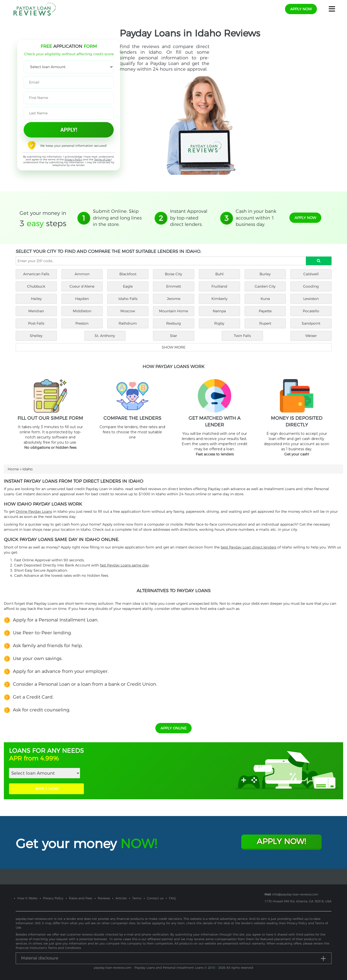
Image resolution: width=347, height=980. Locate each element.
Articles (121, 898)
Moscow (128, 311)
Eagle (128, 286)
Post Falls (36, 323)
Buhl (219, 274)
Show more (174, 347)
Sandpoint (311, 323)
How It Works (27, 898)
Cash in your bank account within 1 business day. (256, 218)
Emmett (173, 286)
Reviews (104, 898)
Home (13, 469)
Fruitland (219, 286)
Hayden (82, 299)
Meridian (36, 311)
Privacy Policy (73, 159)
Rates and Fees (81, 898)
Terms (137, 898)
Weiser (311, 336)
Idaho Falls (128, 299)
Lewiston (311, 299)
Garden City (265, 286)
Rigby (219, 323)
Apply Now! (281, 841)
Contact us (155, 898)
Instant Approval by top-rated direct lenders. (189, 218)
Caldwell (311, 274)
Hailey (36, 299)
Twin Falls (242, 336)
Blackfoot (128, 274)
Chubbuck (36, 286)
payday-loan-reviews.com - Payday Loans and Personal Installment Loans (149, 968)
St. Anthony (105, 336)
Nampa (219, 311)
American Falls (36, 274)
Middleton (82, 311)
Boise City (173, 274)
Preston (82, 323)
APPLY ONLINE (173, 728)
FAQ (172, 898)
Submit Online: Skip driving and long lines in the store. (117, 218)
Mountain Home (173, 311)
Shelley (36, 336)
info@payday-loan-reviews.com (295, 894)
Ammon (82, 274)
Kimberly (219, 299)
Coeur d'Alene (82, 286)
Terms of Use (102, 159)
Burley (265, 274)
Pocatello (311, 311)
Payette (265, 311)
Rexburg (173, 323)
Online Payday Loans (34, 511)
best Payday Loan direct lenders (248, 547)
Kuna (265, 299)
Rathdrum (128, 323)
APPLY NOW (47, 789)
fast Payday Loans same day (124, 565)
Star (173, 336)
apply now (301, 9)
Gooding (311, 286)
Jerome (174, 299)
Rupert (265, 323)
